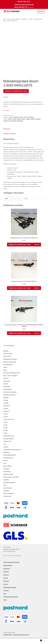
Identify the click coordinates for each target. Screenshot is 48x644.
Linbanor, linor (7, 441)
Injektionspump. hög (9, 436)
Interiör (5, 367)
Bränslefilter (7, 386)
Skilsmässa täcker (8, 474)
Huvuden (6, 408)
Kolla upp (6, 575)
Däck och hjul (7, 356)
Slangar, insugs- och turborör (11, 477)
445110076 (6, 121)
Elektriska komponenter (10, 362)
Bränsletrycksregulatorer (10, 392)
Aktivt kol (6, 378)
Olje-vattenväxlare (8, 458)
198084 (10, 119)
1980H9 (32, 119)
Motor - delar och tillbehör (14, 19)
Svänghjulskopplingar (9, 482)
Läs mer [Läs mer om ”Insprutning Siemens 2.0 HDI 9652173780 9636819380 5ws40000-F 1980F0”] (37, 333)
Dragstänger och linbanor (10, 359)
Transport (6, 590)
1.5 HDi (5, 425)
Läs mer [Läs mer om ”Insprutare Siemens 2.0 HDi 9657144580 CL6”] (37, 288)
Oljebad (5, 460)
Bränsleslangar (7, 389)
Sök (24, 641)
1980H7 (23, 119)
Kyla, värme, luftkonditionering (12, 373)
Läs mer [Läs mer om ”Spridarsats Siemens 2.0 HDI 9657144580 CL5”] (37, 245)
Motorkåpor (6, 452)
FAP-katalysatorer (8, 365)
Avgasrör (6, 384)
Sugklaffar (6, 480)
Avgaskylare (7, 381)
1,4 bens (6, 417)
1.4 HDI (5, 422)
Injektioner (24, 19)
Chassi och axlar (8, 354)
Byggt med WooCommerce (21, 635)
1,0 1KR (5, 414)
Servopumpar (7, 471)
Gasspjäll (6, 403)
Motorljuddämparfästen (10, 455)
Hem (5, 19)
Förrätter (6, 400)
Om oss (6, 584)
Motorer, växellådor (9, 493)
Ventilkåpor (6, 491)
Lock (5, 444)
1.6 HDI (5, 428)
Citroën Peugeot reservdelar (11, 562)
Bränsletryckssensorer (10, 395)
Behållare (6, 351)
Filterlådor (6, 397)
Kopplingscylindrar (9, 439)
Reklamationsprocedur (10, 587)
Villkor (5, 600)
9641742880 (13, 121)
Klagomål (6, 572)
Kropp (5, 370)
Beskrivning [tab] (7, 129)
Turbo (5, 485)
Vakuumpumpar (8, 488)
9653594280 (20, 121)
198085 (14, 119)
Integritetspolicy (8, 565)
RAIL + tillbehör (8, 466)
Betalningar (7, 569)
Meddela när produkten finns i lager (16, 91)
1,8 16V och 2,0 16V (9, 419)
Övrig (5, 463)
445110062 (38, 119)
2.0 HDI (30, 19)
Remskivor (6, 469)
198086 (19, 119)
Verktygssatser (7, 496)
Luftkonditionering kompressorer (12, 450)
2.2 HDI (5, 433)
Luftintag (6, 447)
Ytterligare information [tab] (10, 134)
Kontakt (6, 578)
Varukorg (37, 640)
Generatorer (7, 406)
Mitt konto (6, 581)
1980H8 (28, 119)
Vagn (5, 594)
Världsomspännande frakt (11, 597)
